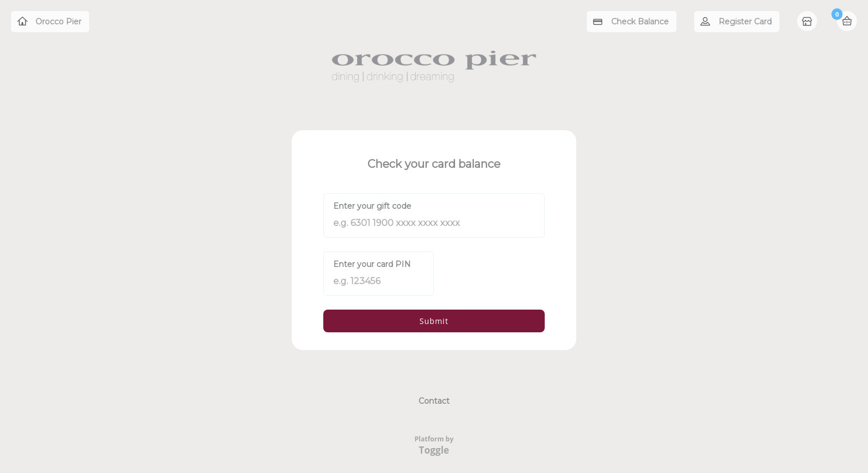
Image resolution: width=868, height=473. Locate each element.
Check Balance (640, 22)
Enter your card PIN (372, 264)
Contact (434, 401)
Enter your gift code (372, 206)
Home (808, 22)
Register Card (745, 22)
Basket (847, 21)
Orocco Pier (58, 22)
